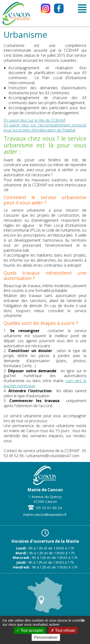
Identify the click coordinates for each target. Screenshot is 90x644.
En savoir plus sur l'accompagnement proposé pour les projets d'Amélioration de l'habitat (45, 128)
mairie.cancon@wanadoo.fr (45, 514)
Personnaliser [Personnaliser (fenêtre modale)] (46, 637)
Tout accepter (30, 630)
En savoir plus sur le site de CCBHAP (35, 120)
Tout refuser (63, 630)
